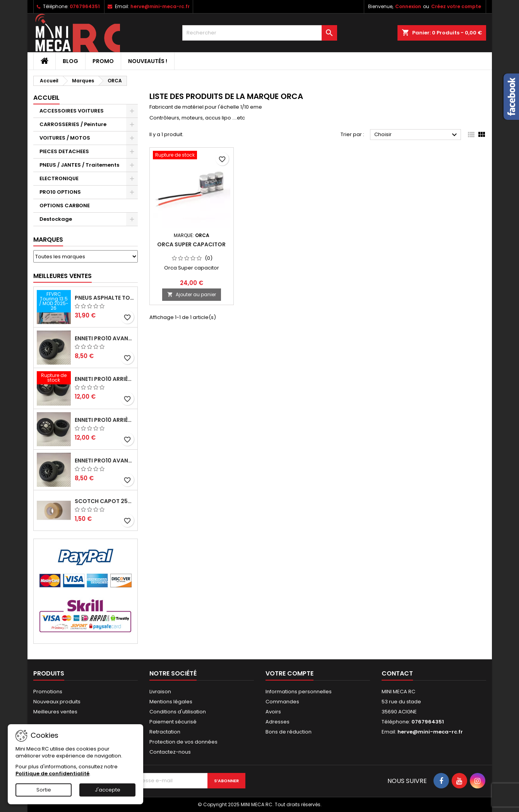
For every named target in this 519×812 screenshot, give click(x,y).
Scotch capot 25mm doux (104, 501)
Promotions (48, 692)
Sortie (44, 790)
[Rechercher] (260, 33)
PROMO (103, 61)
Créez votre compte (456, 6)
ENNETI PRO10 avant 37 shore (104, 338)
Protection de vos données (183, 742)
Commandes (282, 702)
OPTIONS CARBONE (65, 206)
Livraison (160, 692)
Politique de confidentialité (52, 774)
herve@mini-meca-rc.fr (160, 6)
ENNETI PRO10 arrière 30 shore (104, 379)
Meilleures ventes (55, 712)
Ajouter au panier (192, 294)
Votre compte (289, 673)
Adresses (277, 722)
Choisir (417, 135)
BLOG (70, 61)
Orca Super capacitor (191, 244)
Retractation (165, 732)
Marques (48, 240)
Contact (397, 673)
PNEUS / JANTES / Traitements (79, 165)
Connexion (408, 6)
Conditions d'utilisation (178, 712)
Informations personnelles (299, 692)
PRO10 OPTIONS (60, 192)
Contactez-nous (170, 752)
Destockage (56, 219)
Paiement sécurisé (173, 722)
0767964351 (85, 6)
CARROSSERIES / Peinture (73, 124)
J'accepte (108, 790)
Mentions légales (171, 702)
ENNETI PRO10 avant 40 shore (104, 461)
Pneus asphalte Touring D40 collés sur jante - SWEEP (104, 298)
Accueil (46, 98)
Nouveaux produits (57, 702)
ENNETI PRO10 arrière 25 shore (104, 420)
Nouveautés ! (148, 61)
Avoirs (273, 712)
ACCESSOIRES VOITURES (72, 111)
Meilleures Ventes (63, 276)
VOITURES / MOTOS (65, 138)
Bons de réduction (289, 732)
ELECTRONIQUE (59, 178)
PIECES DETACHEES (64, 151)
